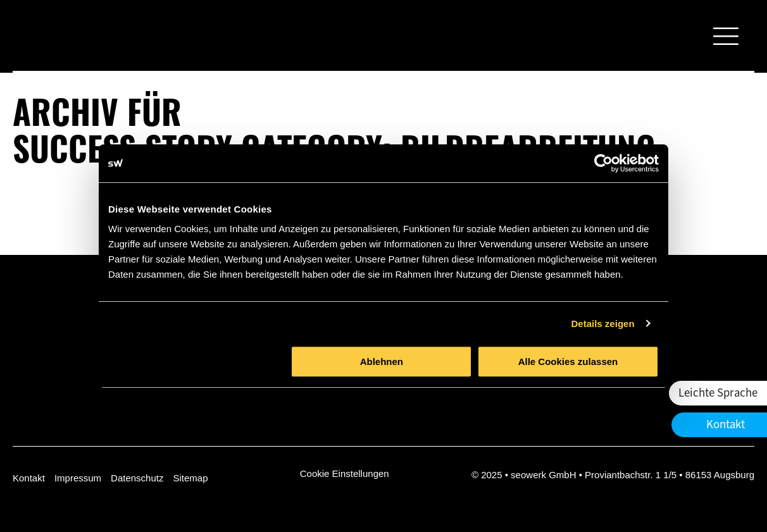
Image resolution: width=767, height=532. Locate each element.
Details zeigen (603, 324)
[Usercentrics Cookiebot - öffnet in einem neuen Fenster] (603, 163)
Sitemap (190, 478)
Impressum (78, 478)
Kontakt (29, 478)
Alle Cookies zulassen (568, 362)
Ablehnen (382, 362)
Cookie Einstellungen (345, 473)
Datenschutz (137, 478)
